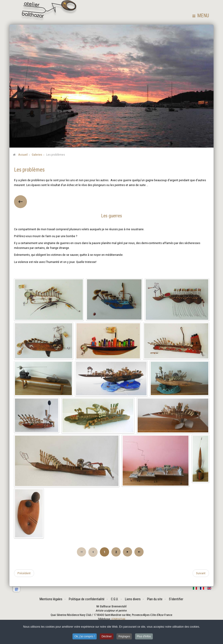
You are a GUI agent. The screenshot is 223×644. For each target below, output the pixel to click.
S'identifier (176, 599)
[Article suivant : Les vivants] (201, 573)
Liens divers (133, 599)
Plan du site (155, 599)
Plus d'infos (144, 636)
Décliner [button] (107, 636)
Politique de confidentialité (87, 599)
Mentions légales (51, 599)
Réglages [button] (124, 636)
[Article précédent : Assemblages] (24, 573)
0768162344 (118, 619)
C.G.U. (115, 599)
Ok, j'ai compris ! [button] (84, 636)
